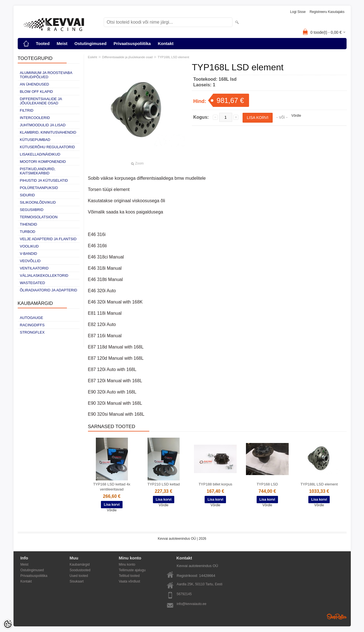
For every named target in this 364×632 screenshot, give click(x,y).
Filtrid (27, 110)
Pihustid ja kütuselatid (44, 180)
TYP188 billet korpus (215, 484)
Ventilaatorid (34, 268)
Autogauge (32, 318)
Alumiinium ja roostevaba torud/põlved (46, 75)
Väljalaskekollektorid (44, 275)
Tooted (43, 43)
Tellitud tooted (129, 576)
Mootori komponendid (43, 162)
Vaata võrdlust (130, 581)
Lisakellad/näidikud (40, 154)
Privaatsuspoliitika (132, 43)
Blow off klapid (37, 92)
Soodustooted (80, 570)
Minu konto (127, 564)
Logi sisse (298, 12)
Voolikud (29, 246)
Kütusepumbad (35, 140)
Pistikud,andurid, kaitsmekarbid (38, 171)
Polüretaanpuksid (39, 188)
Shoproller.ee (337, 617)
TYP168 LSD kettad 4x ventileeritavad (112, 487)
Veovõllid (30, 261)
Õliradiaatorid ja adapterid (49, 290)
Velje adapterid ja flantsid (48, 239)
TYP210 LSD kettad (164, 484)
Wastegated (33, 283)
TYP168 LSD (267, 484)
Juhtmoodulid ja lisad (43, 125)
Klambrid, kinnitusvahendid (48, 132)
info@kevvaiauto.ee (192, 604)
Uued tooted (79, 576)
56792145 (184, 594)
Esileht (93, 57)
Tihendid (29, 224)
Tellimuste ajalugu (132, 570)
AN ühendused (35, 84)
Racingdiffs (32, 325)
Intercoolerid (35, 118)
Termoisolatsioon (39, 217)
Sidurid (27, 195)
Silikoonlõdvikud (38, 202)
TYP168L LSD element (173, 57)
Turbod (28, 232)
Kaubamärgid (80, 564)
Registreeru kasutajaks (327, 12)
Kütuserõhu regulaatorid (48, 147)
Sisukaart (77, 581)
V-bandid (29, 254)
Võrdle (296, 116)
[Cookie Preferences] (8, 624)
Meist (62, 43)
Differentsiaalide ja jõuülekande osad (41, 101)
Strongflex (32, 332)
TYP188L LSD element (319, 484)
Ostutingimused (91, 43)
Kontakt (166, 43)
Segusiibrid (32, 210)
